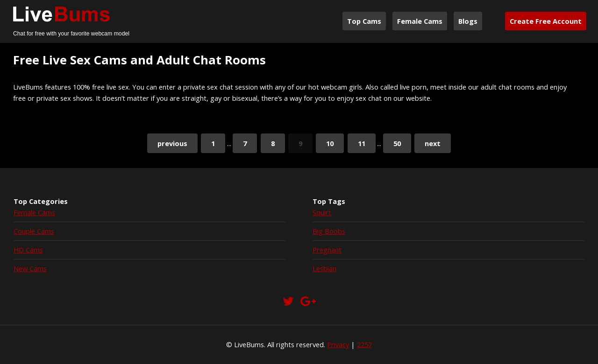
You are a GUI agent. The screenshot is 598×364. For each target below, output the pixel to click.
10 (330, 143)
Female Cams (420, 21)
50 (397, 143)
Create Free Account (546, 21)
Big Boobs (329, 231)
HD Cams (28, 250)
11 (362, 143)
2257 (364, 344)
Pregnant (327, 250)
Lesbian (324, 268)
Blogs (468, 21)
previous (172, 143)
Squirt (322, 212)
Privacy (338, 344)
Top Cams (364, 21)
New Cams (30, 268)
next (433, 143)
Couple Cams (34, 231)
